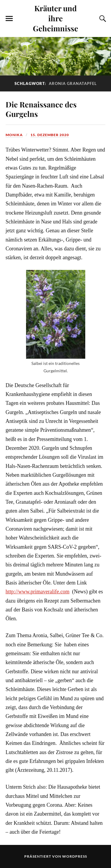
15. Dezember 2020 (50, 135)
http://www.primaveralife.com (38, 592)
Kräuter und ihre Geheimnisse (55, 18)
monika (14, 135)
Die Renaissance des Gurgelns (41, 109)
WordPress (75, 856)
